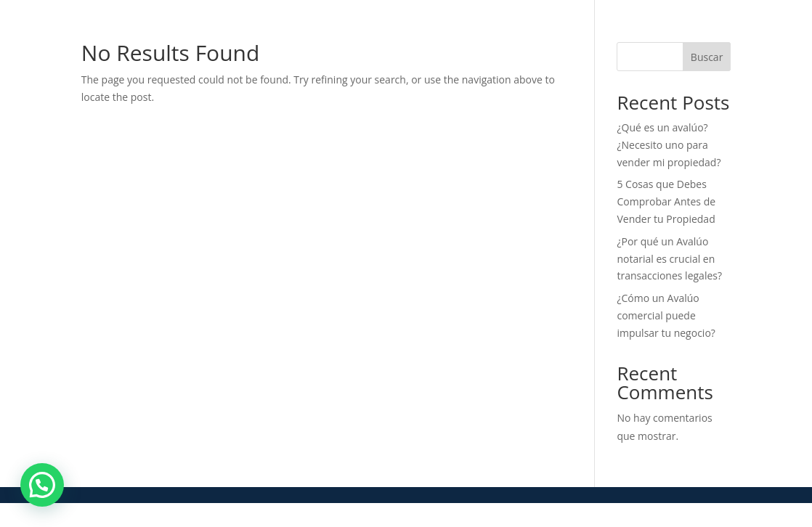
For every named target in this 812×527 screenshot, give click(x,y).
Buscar (707, 57)
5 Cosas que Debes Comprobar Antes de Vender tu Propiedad (666, 201)
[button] (42, 485)
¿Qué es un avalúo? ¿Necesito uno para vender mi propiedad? (669, 145)
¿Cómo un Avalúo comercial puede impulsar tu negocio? (666, 315)
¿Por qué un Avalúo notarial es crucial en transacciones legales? (669, 259)
